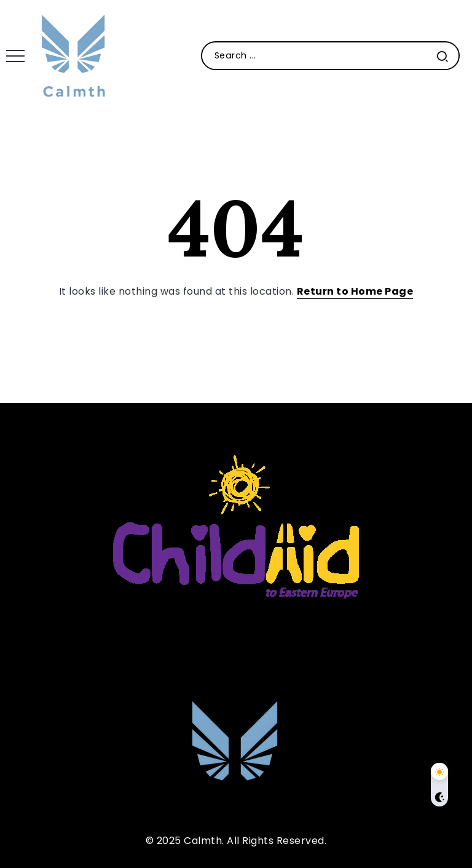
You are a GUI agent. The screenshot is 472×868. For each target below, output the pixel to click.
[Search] (330, 56)
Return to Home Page (355, 291)
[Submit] (442, 56)
